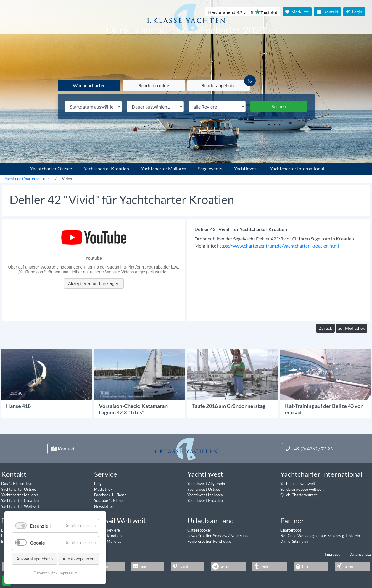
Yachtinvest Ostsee (204, 489)
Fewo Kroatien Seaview (208, 536)
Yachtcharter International (297, 168)
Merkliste (297, 12)
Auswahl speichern (34, 559)
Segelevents (210, 168)
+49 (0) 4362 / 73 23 (309, 449)
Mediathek (103, 489)
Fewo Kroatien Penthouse (209, 541)
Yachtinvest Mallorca (205, 495)
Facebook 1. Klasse (110, 495)
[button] (148, 566)
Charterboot (291, 530)
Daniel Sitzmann (294, 541)
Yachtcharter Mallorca (164, 168)
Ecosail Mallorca (108, 541)
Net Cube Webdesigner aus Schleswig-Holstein (320, 536)
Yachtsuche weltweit (298, 484)
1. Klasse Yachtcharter (13, 166)
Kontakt (327, 12)
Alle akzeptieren (78, 559)
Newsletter (104, 506)
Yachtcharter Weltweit (20, 506)
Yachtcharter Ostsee (51, 168)
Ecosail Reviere (107, 530)
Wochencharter (89, 85)
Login (354, 12)
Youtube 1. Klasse (109, 500)
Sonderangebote (218, 85)
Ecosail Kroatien (108, 536)
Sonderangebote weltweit (302, 489)
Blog (98, 484)
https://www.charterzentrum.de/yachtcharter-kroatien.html (278, 246)
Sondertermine (154, 85)
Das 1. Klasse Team (18, 484)
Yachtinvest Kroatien (205, 500)
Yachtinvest (246, 168)
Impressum (334, 554)
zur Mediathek (351, 328)
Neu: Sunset (241, 536)
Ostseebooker (199, 530)
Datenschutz (360, 554)
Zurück (325, 328)
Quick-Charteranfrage (299, 495)
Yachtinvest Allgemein (206, 484)
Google (37, 543)
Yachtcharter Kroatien (106, 168)
